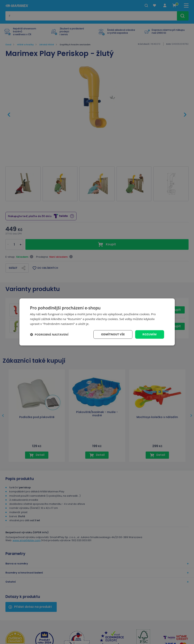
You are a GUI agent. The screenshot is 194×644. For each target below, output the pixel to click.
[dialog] (97, 322)
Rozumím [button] (150, 334)
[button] (49, 334)
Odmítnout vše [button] (113, 334)
